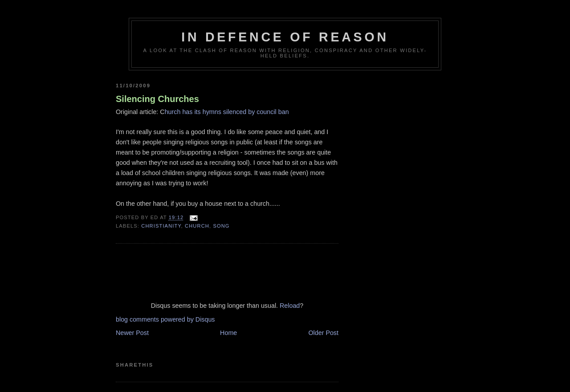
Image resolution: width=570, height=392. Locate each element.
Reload (290, 306)
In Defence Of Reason (285, 37)
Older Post (323, 333)
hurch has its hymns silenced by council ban (227, 112)
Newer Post (132, 333)
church (197, 226)
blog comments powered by (165, 319)
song (221, 226)
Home (228, 333)
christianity (161, 226)
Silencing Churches (157, 99)
